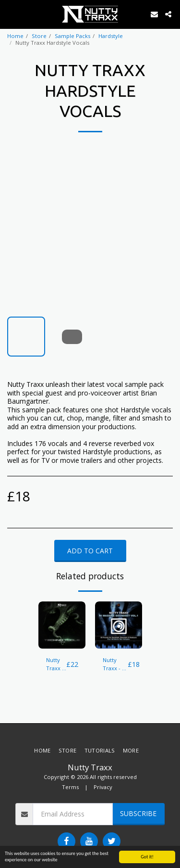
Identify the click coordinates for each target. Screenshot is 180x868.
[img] (62, 625)
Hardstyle (111, 36)
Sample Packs (72, 36)
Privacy (103, 787)
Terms (70, 787)
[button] (11, 14)
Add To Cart (90, 551)
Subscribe (138, 813)
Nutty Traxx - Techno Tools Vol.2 (56, 664)
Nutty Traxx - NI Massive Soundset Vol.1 (115, 664)
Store (39, 36)
